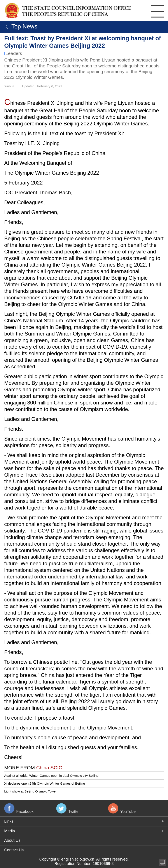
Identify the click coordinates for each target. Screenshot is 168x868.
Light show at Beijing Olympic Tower (30, 791)
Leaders (14, 53)
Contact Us (14, 850)
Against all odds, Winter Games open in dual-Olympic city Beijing (51, 776)
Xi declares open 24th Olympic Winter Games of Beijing (45, 783)
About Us (12, 840)
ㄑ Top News (20, 26)
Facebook (25, 812)
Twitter (74, 812)
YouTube (128, 812)
